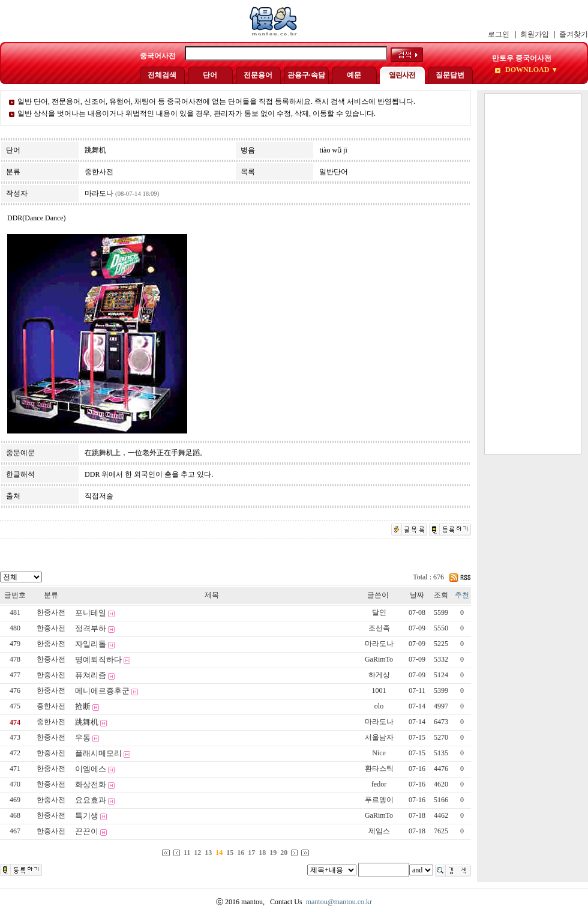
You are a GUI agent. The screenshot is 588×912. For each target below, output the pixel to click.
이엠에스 (91, 769)
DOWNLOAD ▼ (531, 70)
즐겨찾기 (574, 34)
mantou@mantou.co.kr (339, 902)
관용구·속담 (306, 75)
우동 (83, 738)
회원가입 (535, 34)
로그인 (499, 34)
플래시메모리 (98, 753)
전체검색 (162, 75)
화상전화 (91, 784)
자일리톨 (91, 644)
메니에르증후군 (102, 691)
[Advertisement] (533, 274)
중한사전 (51, 706)
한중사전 (51, 612)
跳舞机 (87, 722)
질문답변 (450, 75)
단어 (210, 75)
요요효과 (91, 800)
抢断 (83, 706)
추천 (462, 595)
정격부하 (91, 628)
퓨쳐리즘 (91, 675)
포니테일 (91, 613)
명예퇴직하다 (98, 660)
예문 (354, 75)
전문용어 (258, 75)
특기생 (87, 816)
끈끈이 (87, 831)
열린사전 (402, 75)
